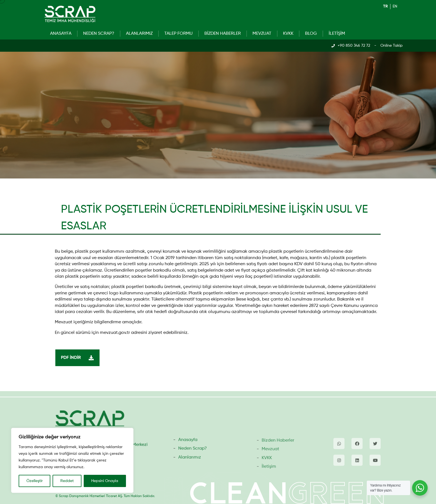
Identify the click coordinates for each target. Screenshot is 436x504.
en (395, 6)
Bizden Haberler (223, 34)
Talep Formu (179, 34)
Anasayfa (61, 34)
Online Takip (392, 46)
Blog (311, 34)
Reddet (67, 481)
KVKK (288, 34)
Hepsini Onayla (105, 481)
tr (386, 6)
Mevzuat (262, 34)
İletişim (337, 34)
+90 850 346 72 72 (354, 46)
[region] (72, 460)
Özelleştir (35, 481)
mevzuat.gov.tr (111, 333)
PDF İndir (79, 358)
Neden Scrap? (99, 34)
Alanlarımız (139, 34)
